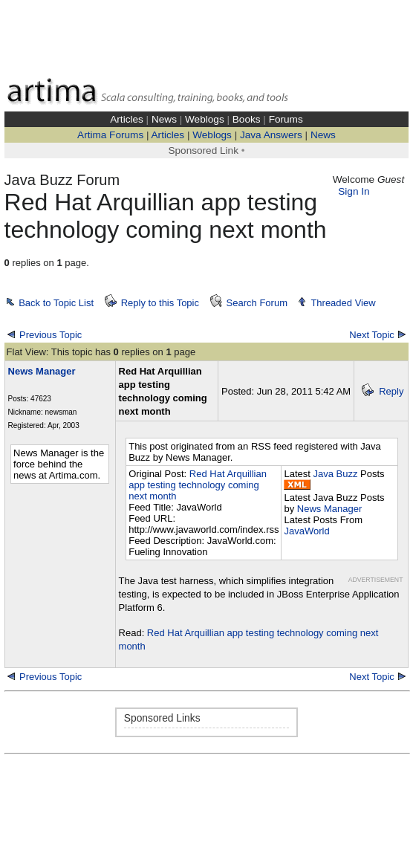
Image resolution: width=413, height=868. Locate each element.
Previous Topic (51, 335)
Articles (127, 119)
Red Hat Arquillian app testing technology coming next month (198, 485)
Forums (286, 119)
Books (247, 119)
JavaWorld (306, 531)
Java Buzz (336, 474)
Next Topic (371, 335)
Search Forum (257, 303)
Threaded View (343, 303)
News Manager (329, 509)
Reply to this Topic (160, 303)
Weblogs (205, 119)
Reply (391, 391)
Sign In (354, 191)
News (164, 119)
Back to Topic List (56, 303)
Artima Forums (110, 135)
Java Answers (271, 135)
